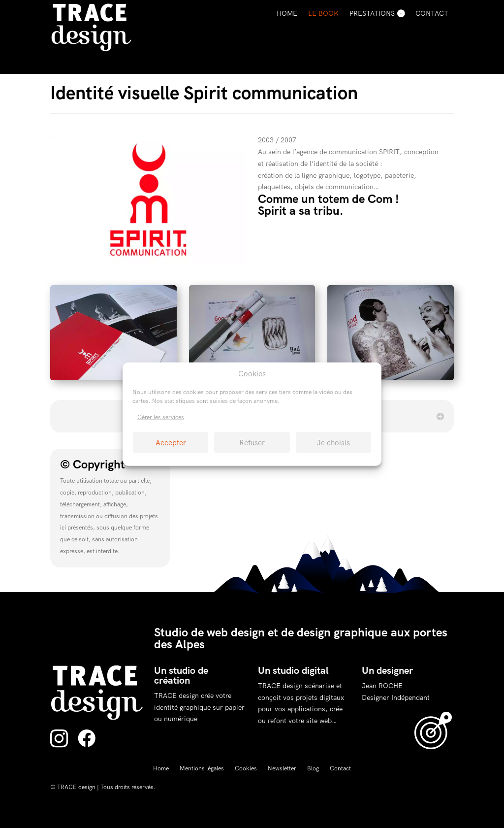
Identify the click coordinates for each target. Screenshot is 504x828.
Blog (313, 769)
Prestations (372, 13)
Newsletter (282, 769)
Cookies (246, 769)
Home (287, 13)
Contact (432, 13)
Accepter (171, 442)
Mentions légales (202, 769)
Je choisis (333, 442)
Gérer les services (161, 417)
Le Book (323, 13)
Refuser (252, 442)
